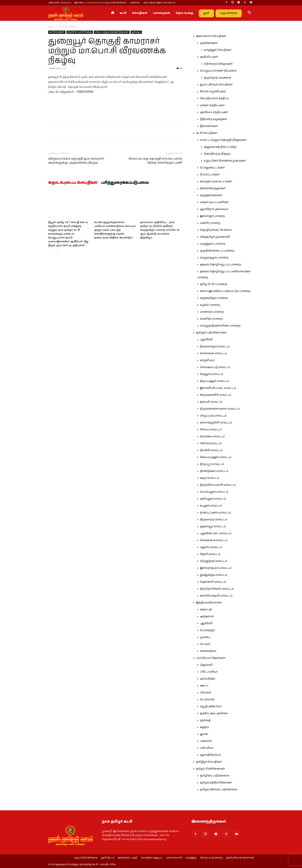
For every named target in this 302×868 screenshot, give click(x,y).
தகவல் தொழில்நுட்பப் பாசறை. (221, 265)
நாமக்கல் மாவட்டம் (212, 436)
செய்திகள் (140, 13)
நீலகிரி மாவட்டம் (211, 450)
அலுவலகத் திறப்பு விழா (220, 147)
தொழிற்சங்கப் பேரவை (216, 230)
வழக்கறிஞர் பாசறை (214, 298)
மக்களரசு (135, 3)
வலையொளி (174, 858)
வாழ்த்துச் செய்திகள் (218, 50)
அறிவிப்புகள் (209, 57)
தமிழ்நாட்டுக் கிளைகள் (211, 333)
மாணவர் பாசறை (212, 312)
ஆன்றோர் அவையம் (214, 209)
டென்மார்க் (207, 700)
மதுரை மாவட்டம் (211, 547)
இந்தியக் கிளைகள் (209, 603)
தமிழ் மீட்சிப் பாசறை (213, 284)
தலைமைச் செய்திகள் (211, 36)
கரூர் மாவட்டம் (210, 478)
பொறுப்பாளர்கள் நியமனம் (218, 71)
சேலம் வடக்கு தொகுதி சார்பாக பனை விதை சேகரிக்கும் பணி (155, 161)
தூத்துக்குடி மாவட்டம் (213, 575)
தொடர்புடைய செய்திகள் (73, 183)
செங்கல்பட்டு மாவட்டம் (215, 367)
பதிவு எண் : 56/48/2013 (60, 3)
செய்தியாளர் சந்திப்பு (214, 98)
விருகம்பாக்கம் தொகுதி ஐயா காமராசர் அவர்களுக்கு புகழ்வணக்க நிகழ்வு (76, 161)
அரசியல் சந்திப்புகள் (214, 112)
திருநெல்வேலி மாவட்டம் (217, 589)
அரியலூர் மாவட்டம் (213, 499)
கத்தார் (204, 727)
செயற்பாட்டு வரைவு (211, 858)
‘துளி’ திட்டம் (108, 858)
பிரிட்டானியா (209, 672)
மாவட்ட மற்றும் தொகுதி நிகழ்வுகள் (112, 32)
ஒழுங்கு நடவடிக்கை (217, 78)
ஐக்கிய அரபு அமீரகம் (214, 713)
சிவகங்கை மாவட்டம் (214, 540)
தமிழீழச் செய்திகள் (209, 762)
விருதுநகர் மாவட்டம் (213, 561)
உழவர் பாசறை (210, 305)
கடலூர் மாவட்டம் (211, 506)
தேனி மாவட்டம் (210, 554)
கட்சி (123, 13)
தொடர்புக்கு (184, 13)
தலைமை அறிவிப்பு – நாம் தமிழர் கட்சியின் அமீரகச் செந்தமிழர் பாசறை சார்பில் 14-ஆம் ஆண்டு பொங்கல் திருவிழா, (160, 230)
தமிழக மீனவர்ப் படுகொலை (219, 790)
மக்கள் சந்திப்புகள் (212, 105)
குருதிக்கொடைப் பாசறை (217, 251)
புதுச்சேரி (206, 340)
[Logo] (66, 13)
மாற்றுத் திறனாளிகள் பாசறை (220, 326)
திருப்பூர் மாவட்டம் (212, 464)
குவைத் (205, 720)
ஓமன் (204, 734)
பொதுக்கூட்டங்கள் (212, 168)
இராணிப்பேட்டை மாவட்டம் (218, 388)
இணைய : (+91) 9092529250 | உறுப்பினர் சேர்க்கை (100, 3)
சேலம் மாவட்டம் (211, 430)
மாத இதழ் (191, 858)
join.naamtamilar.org (155, 839)
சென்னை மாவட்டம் (213, 353)
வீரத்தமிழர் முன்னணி (215, 237)
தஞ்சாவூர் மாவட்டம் (213, 526)
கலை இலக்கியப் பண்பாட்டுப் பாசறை (225, 291)
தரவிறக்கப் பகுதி (128, 858)
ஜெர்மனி (206, 665)
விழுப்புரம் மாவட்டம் (213, 416)
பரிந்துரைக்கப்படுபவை (125, 183)
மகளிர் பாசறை (210, 223)
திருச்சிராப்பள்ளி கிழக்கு (80, 32)
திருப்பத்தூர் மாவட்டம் (214, 381)
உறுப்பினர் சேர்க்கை (86, 858)
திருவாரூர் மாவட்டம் (213, 520)
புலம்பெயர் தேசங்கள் (211, 658)
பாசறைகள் (162, 13)
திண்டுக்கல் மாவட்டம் (214, 471)
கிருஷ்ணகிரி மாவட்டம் (216, 395)
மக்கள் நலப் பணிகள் (214, 202)
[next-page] (57, 253)
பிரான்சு (206, 693)
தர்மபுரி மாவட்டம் (211, 402)
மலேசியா (207, 748)
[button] (249, 13)
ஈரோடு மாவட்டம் (211, 443)
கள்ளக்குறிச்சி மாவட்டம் (216, 423)
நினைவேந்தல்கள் (213, 188)
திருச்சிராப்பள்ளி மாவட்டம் (218, 485)
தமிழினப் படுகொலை (215, 776)
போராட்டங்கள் (210, 175)
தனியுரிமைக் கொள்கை (240, 858)
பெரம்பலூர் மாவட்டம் (214, 492)
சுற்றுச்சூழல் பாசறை (214, 258)
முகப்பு (52, 27)
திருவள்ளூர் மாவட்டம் (215, 347)
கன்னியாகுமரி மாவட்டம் (216, 596)
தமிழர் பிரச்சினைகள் (211, 769)
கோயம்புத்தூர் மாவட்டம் (216, 457)
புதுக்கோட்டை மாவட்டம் (216, 533)
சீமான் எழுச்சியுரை (213, 92)
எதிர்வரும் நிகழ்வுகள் (218, 64)
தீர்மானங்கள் (209, 126)
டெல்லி (205, 644)
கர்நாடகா (206, 610)
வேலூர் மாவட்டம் (211, 374)
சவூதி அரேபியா (211, 706)
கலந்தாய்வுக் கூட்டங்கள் (216, 182)
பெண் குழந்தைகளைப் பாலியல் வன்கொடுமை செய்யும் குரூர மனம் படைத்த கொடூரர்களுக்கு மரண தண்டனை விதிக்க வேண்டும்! (115, 230)
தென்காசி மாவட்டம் (213, 582)
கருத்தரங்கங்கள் (211, 195)
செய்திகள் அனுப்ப (152, 858)
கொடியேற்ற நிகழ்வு (217, 154)
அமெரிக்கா (208, 679)
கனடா (204, 686)
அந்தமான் (207, 616)
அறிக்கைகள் (209, 43)
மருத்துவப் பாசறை (213, 244)
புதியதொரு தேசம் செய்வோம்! (159, 3)
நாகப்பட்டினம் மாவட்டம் (215, 513)
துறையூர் (136, 32)
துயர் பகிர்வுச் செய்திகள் (216, 85)
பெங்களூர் (207, 630)
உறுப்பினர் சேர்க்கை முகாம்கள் (225, 161)
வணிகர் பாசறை (211, 319)
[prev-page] (51, 253)
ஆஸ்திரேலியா (210, 755)
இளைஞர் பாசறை (212, 216)
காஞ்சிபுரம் (207, 360)
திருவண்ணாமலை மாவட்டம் (220, 409)
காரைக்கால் (208, 651)
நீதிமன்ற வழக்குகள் (213, 119)
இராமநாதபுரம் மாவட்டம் (216, 568)
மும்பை (205, 637)
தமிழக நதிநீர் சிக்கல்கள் (216, 783)
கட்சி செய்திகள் (57, 32)
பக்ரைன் (206, 741)
